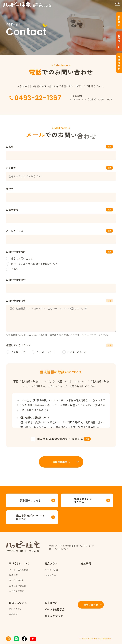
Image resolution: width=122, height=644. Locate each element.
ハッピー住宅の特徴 (19, 570)
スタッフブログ (54, 616)
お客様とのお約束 (18, 586)
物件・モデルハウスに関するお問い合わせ (32, 264)
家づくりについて (19, 563)
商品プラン (51, 563)
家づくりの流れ (17, 580)
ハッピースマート (44, 352)
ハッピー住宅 (16, 352)
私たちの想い (15, 609)
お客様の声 (51, 603)
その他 (12, 269)
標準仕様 (13, 575)
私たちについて (18, 603)
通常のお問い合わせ (19, 258)
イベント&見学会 (55, 609)
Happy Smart (51, 575)
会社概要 (13, 614)
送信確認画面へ (61, 462)
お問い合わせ (91, 605)
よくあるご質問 (17, 591)
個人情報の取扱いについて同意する (60, 439)
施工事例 (86, 563)
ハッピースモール (75, 352)
